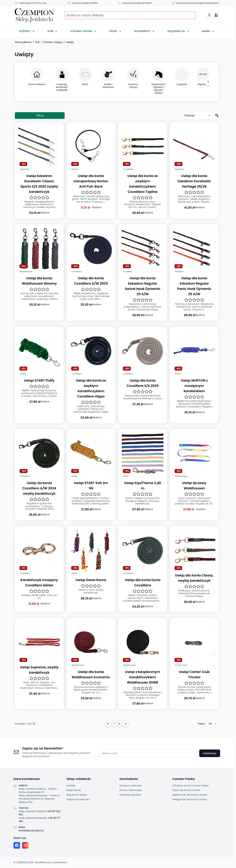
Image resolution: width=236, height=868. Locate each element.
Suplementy (142, 31)
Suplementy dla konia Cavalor (190, 795)
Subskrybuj (210, 753)
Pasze (113, 31)
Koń (50, 31)
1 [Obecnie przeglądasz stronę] (114, 724)
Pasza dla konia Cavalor (186, 790)
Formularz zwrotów (130, 795)
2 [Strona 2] (119, 724)
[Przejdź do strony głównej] (34, 15)
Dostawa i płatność (131, 786)
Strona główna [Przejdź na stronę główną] (23, 42)
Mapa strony (74, 790)
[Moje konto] (209, 15)
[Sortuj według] (198, 116)
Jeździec (25, 31)
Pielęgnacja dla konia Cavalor (190, 799)
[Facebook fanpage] (17, 845)
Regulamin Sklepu (77, 795)
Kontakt (71, 786)
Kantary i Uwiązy (53, 42)
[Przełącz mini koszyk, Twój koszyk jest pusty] (216, 15)
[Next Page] (125, 724)
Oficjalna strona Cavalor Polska (190, 786)
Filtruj (40, 115)
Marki (206, 31)
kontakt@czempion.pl (31, 830)
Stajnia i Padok (81, 31)
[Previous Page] (108, 724)
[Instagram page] (25, 845)
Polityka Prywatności (78, 799)
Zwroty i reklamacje (131, 790)
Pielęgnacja (176, 31)
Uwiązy (70, 42)
